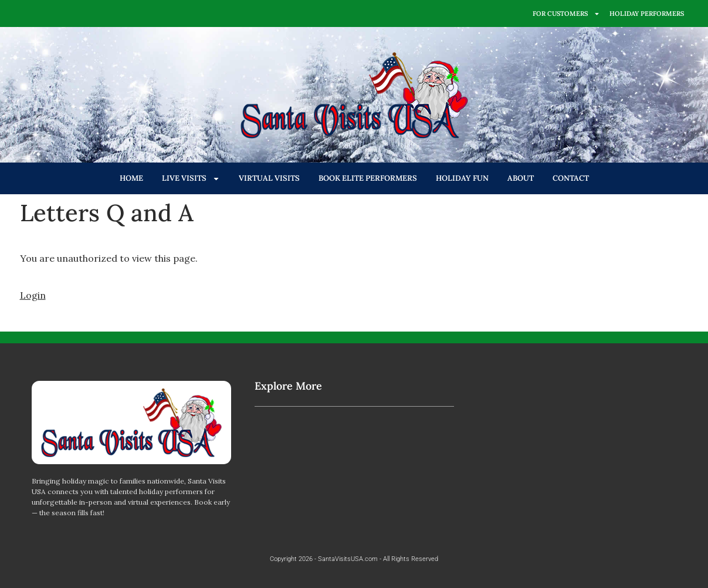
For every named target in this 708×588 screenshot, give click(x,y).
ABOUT (521, 178)
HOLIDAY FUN (462, 178)
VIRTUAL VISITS (269, 178)
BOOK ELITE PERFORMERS (368, 178)
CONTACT (571, 178)
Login (33, 295)
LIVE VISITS (191, 179)
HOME (131, 178)
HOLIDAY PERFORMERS (647, 13)
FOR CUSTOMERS (566, 14)
